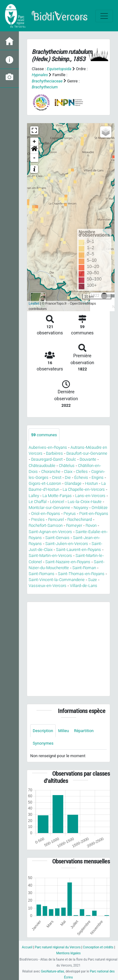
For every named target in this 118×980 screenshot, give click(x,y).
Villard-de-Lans (84, 586)
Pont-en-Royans (94, 514)
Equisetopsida (59, 69)
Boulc (71, 459)
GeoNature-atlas (53, 971)
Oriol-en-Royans (46, 514)
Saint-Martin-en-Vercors (50, 556)
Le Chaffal (38, 502)
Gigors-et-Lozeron (45, 483)
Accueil (27, 947)
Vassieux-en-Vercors (48, 586)
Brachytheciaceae (47, 81)
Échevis (81, 477)
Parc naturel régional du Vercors (58, 947)
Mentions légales (69, 953)
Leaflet (34, 303)
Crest (57, 477)
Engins (98, 477)
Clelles (82, 472)
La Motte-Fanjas (57, 496)
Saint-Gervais (57, 538)
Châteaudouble (42, 466)
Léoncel (57, 502)
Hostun (91, 483)
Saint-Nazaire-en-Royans (68, 562)
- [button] (34, 158)
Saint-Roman (84, 568)
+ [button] (34, 142)
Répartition (84, 731)
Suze (93, 580)
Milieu (64, 731)
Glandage (73, 483)
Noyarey (81, 508)
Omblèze (100, 508)
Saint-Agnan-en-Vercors (50, 532)
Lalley (34, 496)
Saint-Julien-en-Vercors (67, 544)
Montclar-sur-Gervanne (49, 508)
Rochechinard (80, 519)
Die (68, 477)
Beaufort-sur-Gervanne (87, 453)
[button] (34, 150)
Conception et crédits (98, 947)
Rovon (91, 525)
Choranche (51, 472)
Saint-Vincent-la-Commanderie (57, 580)
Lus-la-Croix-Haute (85, 502)
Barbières (54, 453)
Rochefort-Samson (46, 525)
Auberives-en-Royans (48, 447)
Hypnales (40, 75)
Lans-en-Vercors (90, 496)
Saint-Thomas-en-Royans (81, 574)
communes (44, 435)
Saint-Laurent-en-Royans (79, 550)
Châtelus (67, 466)
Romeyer (74, 525)
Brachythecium (45, 87)
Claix (68, 472)
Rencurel (56, 519)
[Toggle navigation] (104, 16)
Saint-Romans (42, 574)
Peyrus (70, 514)
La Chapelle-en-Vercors (84, 489)
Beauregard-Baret (47, 459)
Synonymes (43, 743)
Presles (38, 519)
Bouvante (88, 459)
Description (43, 731)
